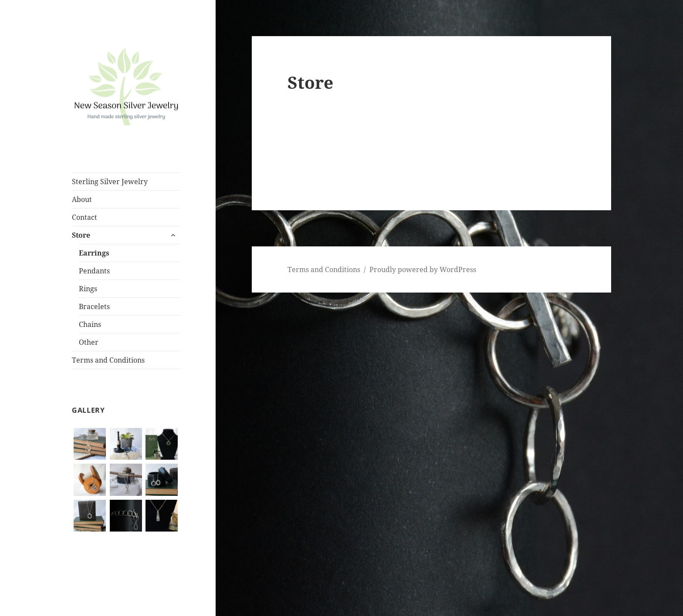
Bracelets (94, 306)
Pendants (94, 271)
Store (81, 235)
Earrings (94, 253)
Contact (85, 217)
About (82, 199)
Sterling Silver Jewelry (110, 182)
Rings (88, 289)
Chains (90, 324)
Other (89, 342)
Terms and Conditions (108, 360)
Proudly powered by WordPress (423, 269)
